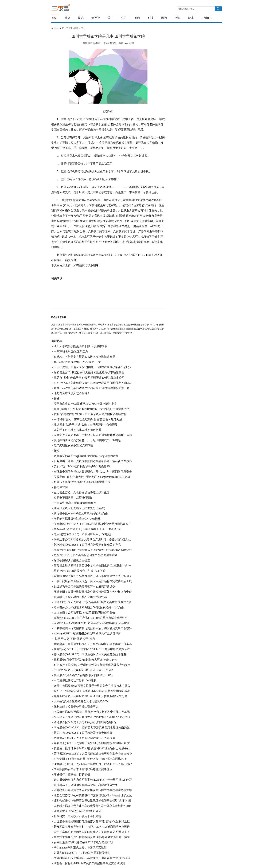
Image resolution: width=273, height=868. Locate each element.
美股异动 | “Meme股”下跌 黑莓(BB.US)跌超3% (82, 466)
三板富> (70, 28)
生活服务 (207, 18)
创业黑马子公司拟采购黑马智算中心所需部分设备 (84, 586)
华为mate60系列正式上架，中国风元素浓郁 (80, 848)
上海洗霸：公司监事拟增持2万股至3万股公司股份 (84, 613)
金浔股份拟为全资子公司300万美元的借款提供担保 (85, 722)
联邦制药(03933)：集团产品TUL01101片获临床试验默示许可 (91, 618)
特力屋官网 (61, 487)
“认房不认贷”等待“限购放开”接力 (74, 639)
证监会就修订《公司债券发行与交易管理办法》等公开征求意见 (93, 795)
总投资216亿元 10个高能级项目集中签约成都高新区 (85, 555)
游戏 (191, 18)
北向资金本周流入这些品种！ (72, 393)
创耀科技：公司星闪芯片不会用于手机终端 (80, 597)
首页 (54, 18)
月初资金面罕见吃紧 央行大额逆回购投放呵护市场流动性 (89, 372)
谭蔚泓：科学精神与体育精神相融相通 (77, 430)
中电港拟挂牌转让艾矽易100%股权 (75, 680)
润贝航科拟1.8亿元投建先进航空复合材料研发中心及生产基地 (92, 712)
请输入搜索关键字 (186, 9)
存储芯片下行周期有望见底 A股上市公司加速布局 (84, 357)
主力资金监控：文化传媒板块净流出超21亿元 (82, 492)
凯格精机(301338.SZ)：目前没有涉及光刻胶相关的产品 (87, 545)
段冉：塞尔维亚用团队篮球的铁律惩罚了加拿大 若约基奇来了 (92, 832)
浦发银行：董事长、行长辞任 (72, 774)
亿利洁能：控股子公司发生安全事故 (76, 707)
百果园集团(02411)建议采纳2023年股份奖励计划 (83, 842)
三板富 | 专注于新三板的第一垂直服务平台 (68, 8)
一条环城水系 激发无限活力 (71, 351)
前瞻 (137, 18)
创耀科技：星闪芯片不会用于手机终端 (77, 816)
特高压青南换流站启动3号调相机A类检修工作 (82, 482)
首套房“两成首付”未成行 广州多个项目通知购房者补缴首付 (90, 414)
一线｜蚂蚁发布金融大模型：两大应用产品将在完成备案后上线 (93, 581)
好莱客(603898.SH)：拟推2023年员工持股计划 (82, 853)
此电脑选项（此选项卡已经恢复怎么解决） (80, 508)
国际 (164, 18)
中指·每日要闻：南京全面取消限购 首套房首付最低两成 (88, 419)
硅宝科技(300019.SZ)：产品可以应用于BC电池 (82, 534)
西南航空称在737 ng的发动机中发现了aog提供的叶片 (86, 456)
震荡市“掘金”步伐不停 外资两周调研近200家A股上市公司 (89, 378)
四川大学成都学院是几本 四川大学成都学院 (81, 346)
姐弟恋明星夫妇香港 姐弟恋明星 (74, 445)
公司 (124, 18)
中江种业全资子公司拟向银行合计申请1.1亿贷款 (83, 670)
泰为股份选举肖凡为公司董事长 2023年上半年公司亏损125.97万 (93, 780)
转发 (57, 398)
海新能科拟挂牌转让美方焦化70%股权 (77, 519)
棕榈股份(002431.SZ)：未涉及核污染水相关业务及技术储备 (90, 654)
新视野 (96, 18)
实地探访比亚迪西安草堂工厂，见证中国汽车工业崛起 (87, 440)
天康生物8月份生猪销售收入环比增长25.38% (81, 701)
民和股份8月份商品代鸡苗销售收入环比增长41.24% (85, 660)
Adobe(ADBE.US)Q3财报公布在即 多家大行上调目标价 (87, 633)
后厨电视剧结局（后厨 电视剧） (74, 498)
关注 (110, 18)
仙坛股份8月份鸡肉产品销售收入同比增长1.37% (83, 675)
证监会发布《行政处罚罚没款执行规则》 (79, 811)
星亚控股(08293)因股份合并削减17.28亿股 (79, 571)
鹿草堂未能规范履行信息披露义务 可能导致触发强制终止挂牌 (92, 837)
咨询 (177, 18)
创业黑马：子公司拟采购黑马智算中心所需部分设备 (86, 785)
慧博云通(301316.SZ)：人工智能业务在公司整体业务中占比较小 (93, 754)
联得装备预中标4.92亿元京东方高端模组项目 (81, 513)
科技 (151, 18)
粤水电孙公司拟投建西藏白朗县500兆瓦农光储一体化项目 (89, 607)
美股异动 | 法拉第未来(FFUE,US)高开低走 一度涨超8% (87, 529)
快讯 (81, 18)
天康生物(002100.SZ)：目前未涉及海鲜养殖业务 (83, 733)
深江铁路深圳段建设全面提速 (72, 560)
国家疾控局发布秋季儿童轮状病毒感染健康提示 (83, 769)
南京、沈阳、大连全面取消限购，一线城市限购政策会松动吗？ (93, 367)
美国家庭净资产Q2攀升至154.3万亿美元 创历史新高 (85, 404)
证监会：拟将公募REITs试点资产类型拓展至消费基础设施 (89, 863)
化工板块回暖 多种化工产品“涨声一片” (78, 362)
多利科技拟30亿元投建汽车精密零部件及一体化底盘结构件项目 (93, 806)
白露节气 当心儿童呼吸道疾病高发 (75, 503)
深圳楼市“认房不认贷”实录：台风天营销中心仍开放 (86, 425)
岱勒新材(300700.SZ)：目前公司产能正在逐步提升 (85, 738)
